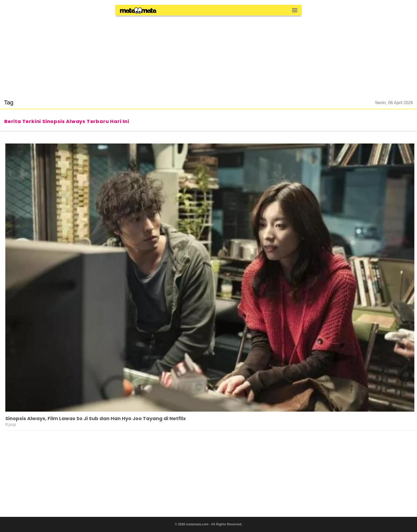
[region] (208, 54)
